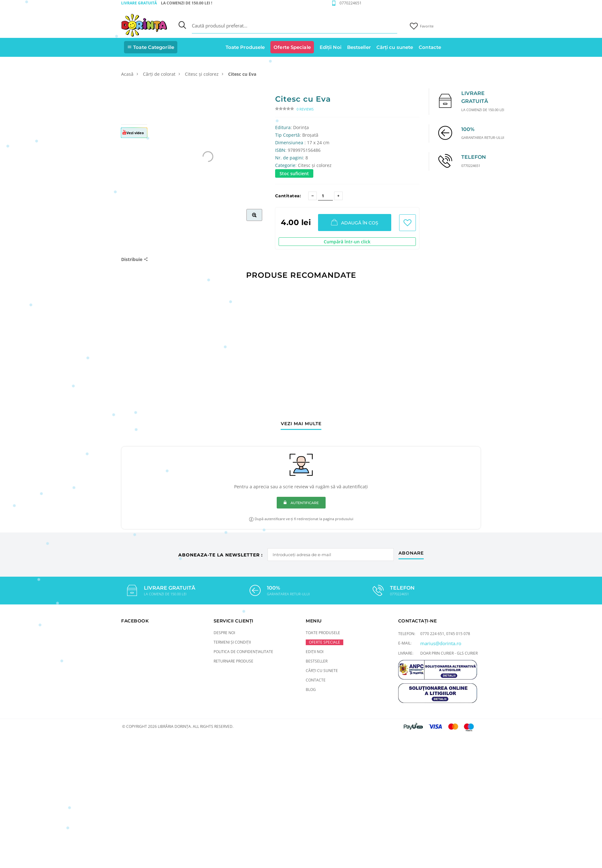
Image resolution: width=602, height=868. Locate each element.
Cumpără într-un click (347, 242)
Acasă (127, 74)
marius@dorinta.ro (441, 643)
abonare (411, 553)
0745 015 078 (458, 634)
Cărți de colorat (159, 74)
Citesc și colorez (202, 74)
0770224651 (351, 3)
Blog (311, 690)
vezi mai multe (301, 424)
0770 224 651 (432, 634)
